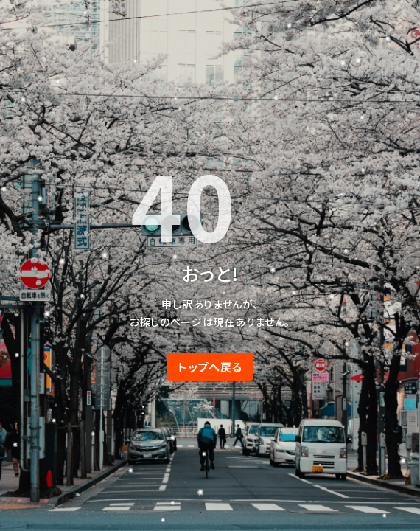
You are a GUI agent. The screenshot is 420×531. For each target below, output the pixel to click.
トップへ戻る (210, 367)
